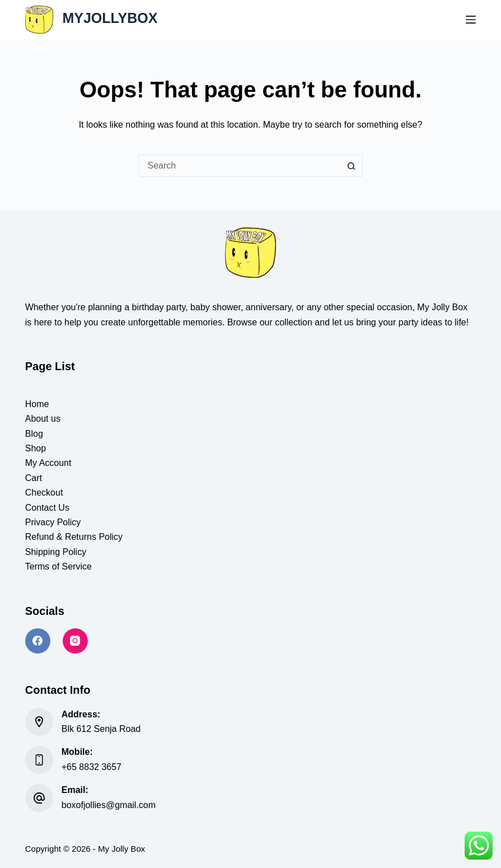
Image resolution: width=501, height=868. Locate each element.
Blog (34, 434)
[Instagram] (75, 641)
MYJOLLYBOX (110, 18)
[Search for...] (240, 166)
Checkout (44, 493)
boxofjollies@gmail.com (109, 805)
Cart (34, 478)
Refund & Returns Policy (74, 537)
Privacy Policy (53, 522)
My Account (48, 463)
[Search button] (352, 166)
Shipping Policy (56, 552)
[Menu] (471, 20)
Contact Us (47, 508)
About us (43, 419)
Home (37, 404)
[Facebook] (38, 641)
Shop (36, 448)
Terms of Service (58, 566)
